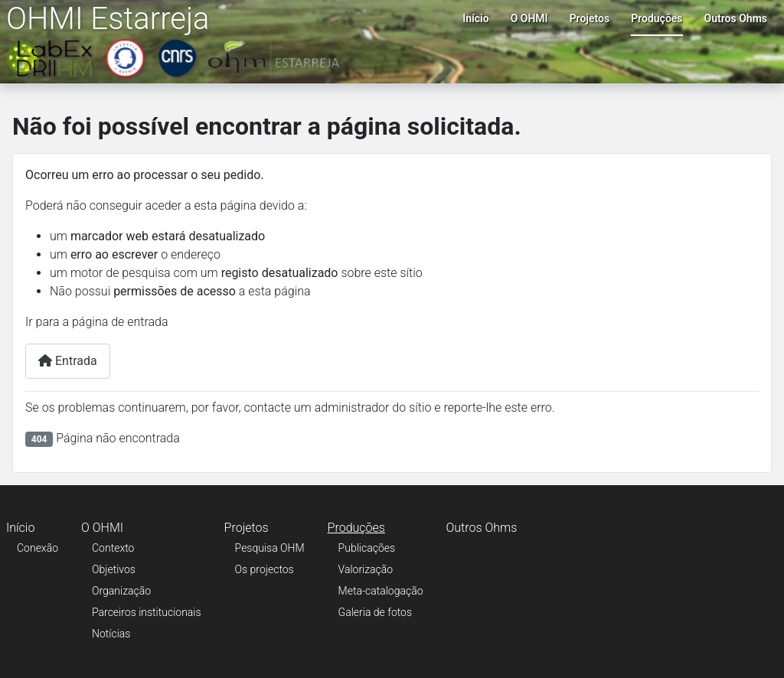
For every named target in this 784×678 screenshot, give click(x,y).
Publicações (367, 548)
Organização (121, 591)
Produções (657, 18)
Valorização (366, 569)
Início (475, 18)
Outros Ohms (736, 18)
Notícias (111, 634)
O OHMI (529, 18)
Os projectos (265, 569)
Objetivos (114, 569)
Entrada (68, 361)
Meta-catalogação (381, 591)
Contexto (113, 548)
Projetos (590, 18)
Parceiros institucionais (147, 612)
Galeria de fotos (375, 612)
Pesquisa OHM (270, 548)
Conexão (38, 548)
